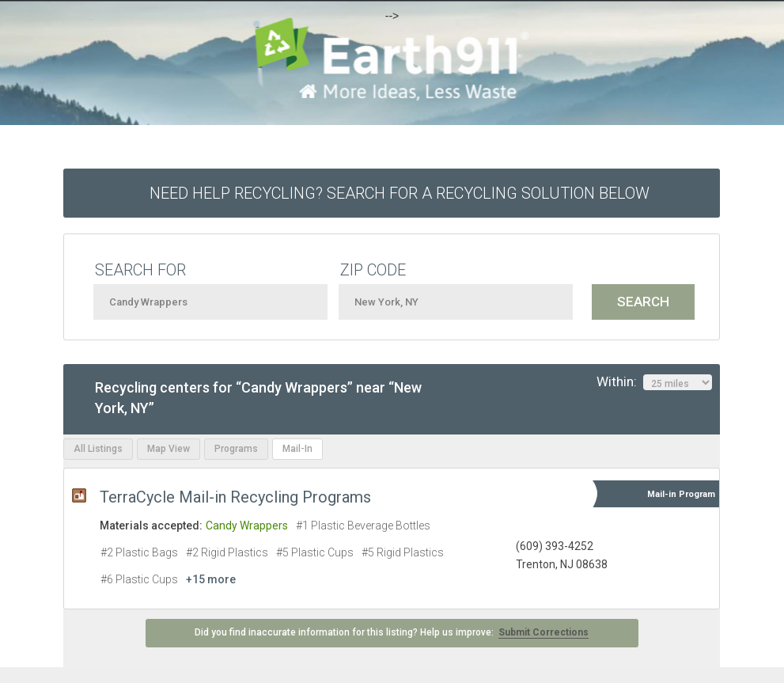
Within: (654, 382)
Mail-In (297, 449)
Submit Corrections (543, 632)
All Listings (98, 449)
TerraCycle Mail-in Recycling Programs (235, 497)
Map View (169, 449)
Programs (236, 449)
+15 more (211, 579)
